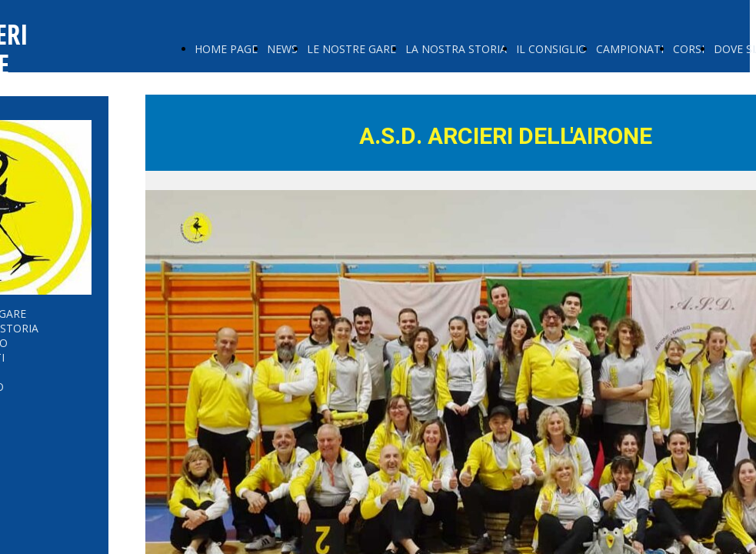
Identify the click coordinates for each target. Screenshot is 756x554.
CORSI (689, 49)
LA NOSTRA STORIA (456, 49)
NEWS (282, 49)
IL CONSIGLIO (551, 49)
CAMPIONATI (630, 49)
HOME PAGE (226, 49)
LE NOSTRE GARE (351, 49)
